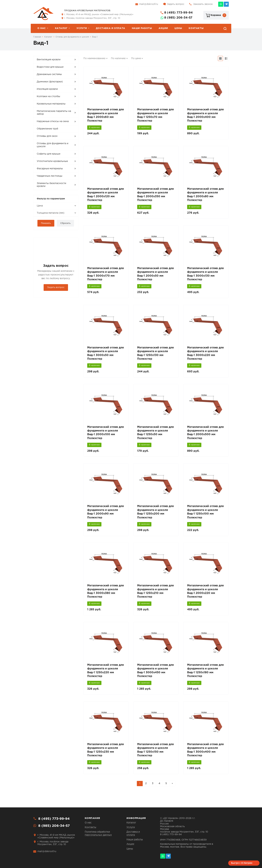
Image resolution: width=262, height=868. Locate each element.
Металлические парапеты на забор (54, 113)
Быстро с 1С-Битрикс (242, 863)
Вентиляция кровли (49, 60)
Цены (178, 28)
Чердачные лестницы (50, 176)
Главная (37, 37)
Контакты (196, 28)
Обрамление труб (47, 129)
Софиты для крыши (49, 154)
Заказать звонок (203, 4)
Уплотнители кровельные (52, 161)
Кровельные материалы (51, 104)
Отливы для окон (47, 136)
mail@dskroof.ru (149, 4)
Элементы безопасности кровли (51, 185)
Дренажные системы (49, 74)
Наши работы (142, 28)
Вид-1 (95, 37)
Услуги (82, 28)
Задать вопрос (176, 4)
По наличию (118, 58)
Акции (163, 28)
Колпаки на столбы (48, 96)
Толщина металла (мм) (51, 213)
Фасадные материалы (50, 169)
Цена (40, 206)
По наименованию (94, 58)
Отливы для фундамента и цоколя (72, 37)
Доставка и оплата (110, 28)
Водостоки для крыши (50, 67)
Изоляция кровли (47, 89)
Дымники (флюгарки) (50, 82)
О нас (42, 28)
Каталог (61, 28)
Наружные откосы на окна (53, 121)
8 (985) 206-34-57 (178, 18)
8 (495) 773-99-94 (178, 13)
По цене (136, 58)
